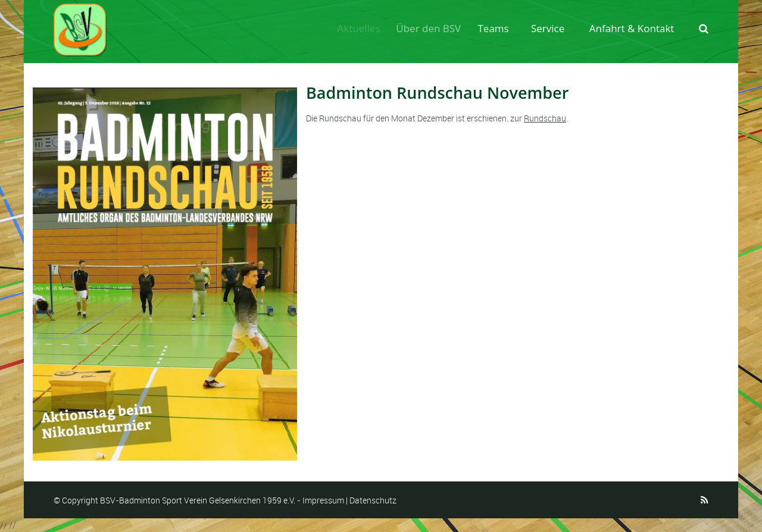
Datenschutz (373, 500)
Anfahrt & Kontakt (632, 28)
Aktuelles (362, 28)
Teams (497, 28)
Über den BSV (434, 28)
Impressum (323, 500)
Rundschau (545, 118)
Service (549, 28)
